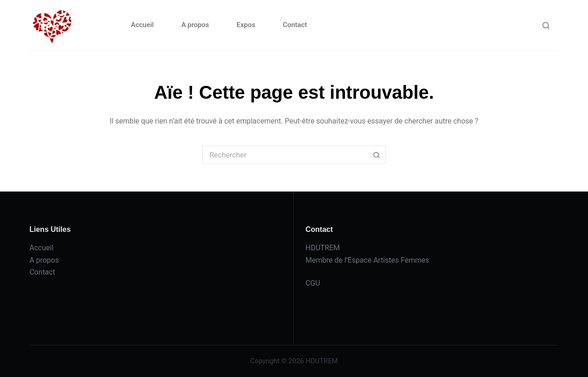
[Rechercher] (546, 25)
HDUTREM (323, 248)
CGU (313, 283)
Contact (295, 25)
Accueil (142, 25)
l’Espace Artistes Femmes (387, 260)
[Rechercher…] (285, 155)
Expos (246, 25)
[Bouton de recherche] (377, 155)
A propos (195, 25)
